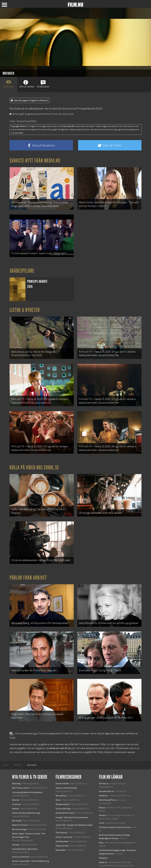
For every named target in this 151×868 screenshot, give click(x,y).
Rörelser (16, 785)
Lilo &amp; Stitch (19, 854)
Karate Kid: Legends (21, 858)
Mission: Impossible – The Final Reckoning (30, 846)
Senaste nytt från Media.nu (35, 161)
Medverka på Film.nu (108, 785)
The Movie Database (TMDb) (92, 730)
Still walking (61, 781)
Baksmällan (61, 835)
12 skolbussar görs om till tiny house (115, 812)
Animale (16, 830)
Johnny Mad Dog (63, 794)
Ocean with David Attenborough (26, 798)
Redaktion (103, 781)
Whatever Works (63, 789)
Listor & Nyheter (25, 307)
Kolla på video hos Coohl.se (34, 460)
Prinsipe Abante (86, 109)
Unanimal (16, 789)
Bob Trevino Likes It (21, 773)
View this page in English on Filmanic (29, 101)
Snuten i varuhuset (64, 822)
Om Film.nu (104, 769)
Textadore (103, 843)
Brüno (58, 785)
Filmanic (103, 800)
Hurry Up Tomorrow (21, 842)
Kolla (101, 828)
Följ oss (102, 793)
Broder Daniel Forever (65, 798)
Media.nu (103, 847)
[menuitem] (6, 750)
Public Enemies (62, 769)
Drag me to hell (62, 831)
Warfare (15, 794)
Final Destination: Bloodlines (25, 834)
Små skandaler (62, 827)
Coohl (102, 808)
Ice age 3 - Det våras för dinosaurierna (72, 803)
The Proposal (61, 818)
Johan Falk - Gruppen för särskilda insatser (74, 810)
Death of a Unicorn (20, 810)
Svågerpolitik (105, 859)
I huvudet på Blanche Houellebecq (27, 778)
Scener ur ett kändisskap (66, 773)
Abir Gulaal (17, 806)
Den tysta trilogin (20, 814)
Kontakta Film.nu (106, 776)
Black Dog (16, 769)
